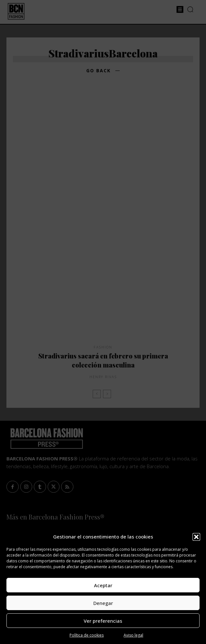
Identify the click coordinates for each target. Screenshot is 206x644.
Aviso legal (133, 635)
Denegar (103, 603)
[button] (196, 537)
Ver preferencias (103, 621)
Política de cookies (87, 635)
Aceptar (103, 585)
